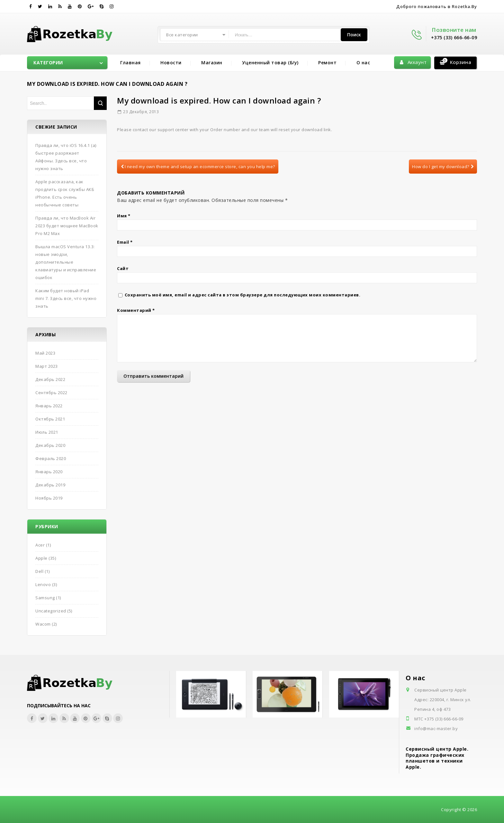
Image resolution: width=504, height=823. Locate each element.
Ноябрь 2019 (49, 498)
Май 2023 (45, 353)
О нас (363, 63)
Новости (171, 63)
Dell (39, 571)
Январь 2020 (49, 472)
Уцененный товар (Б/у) (270, 63)
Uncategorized (51, 611)
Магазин (212, 63)
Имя (124, 216)
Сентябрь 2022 (51, 393)
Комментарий (136, 310)
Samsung (45, 598)
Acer (40, 545)
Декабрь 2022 (50, 379)
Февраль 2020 (51, 458)
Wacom (43, 624)
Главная (130, 63)
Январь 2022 (49, 406)
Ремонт (327, 63)
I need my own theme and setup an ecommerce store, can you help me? (198, 167)
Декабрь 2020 (50, 445)
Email (125, 242)
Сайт (123, 268)
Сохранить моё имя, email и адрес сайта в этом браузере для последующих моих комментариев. (243, 295)
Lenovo (43, 584)
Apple (41, 558)
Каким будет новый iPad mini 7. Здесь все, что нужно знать (66, 298)
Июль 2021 (47, 432)
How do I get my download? (443, 167)
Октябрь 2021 (50, 419)
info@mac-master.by (436, 728)
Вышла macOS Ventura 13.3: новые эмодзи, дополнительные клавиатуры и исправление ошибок (66, 262)
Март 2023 (47, 366)
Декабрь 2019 (50, 485)
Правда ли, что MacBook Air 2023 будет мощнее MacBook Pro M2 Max (67, 226)
